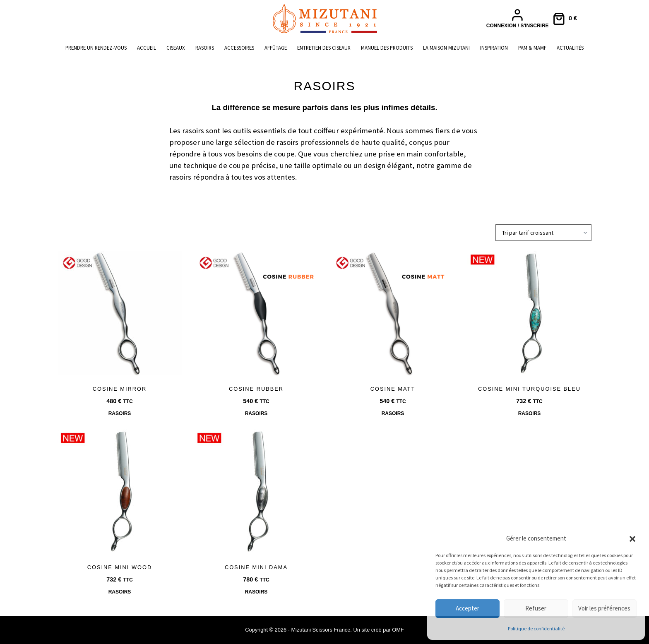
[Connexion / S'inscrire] (518, 19)
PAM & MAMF (532, 48)
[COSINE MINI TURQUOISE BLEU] (529, 313)
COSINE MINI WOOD (120, 567)
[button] (632, 539)
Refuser (536, 608)
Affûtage (276, 48)
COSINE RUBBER (256, 389)
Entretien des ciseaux (324, 48)
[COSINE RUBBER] (256, 313)
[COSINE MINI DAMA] (256, 492)
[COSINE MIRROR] (120, 313)
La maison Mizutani (446, 48)
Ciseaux (176, 48)
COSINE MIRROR (120, 389)
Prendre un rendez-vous (96, 48)
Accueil (147, 48)
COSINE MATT (393, 389)
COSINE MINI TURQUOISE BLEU (529, 389)
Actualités (570, 48)
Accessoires (239, 48)
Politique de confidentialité (536, 628)
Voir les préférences (604, 608)
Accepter (468, 608)
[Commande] (543, 233)
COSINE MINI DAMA (256, 567)
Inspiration (494, 48)
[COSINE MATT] (393, 313)
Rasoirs (205, 48)
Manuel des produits (387, 48)
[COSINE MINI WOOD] (120, 492)
